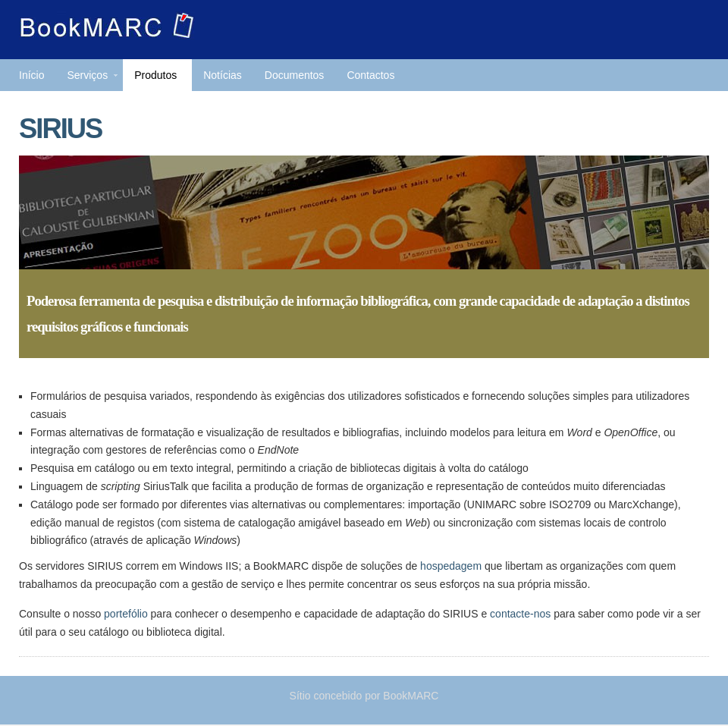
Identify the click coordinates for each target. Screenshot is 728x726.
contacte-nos (520, 614)
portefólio (126, 614)
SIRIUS (60, 129)
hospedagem (451, 566)
